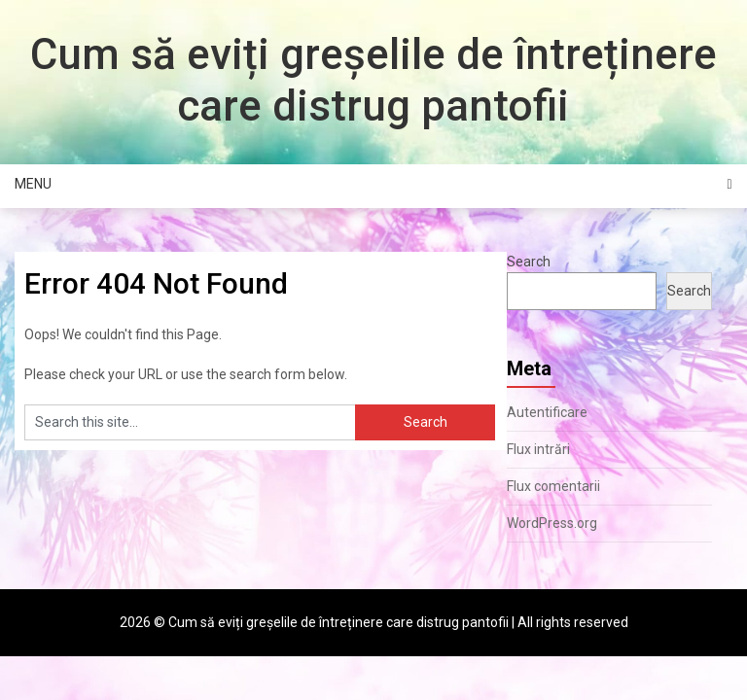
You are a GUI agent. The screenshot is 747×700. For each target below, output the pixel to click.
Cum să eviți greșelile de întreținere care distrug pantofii (373, 80)
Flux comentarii (553, 486)
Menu (33, 184)
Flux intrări (538, 449)
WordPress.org (552, 523)
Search (529, 262)
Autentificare (547, 412)
